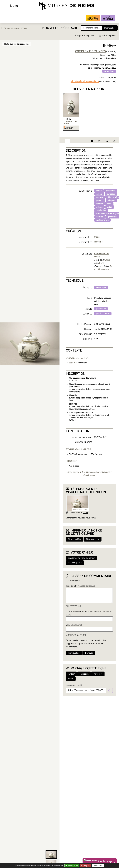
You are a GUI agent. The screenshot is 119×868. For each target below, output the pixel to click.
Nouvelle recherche (60, 28)
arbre (110, 207)
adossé (99, 207)
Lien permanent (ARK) (74, 685)
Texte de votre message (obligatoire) (81, 586)
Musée (108, 18)
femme (100, 204)
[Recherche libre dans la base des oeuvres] (91, 28)
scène (99, 191)
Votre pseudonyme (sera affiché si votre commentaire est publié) (89, 613)
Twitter (71, 674)
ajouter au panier (85, 36)
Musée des (93, 18)
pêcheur (100, 197)
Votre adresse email (74, 625)
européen (111, 194)
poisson (100, 201)
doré (107, 314)
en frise (100, 217)
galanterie (111, 191)
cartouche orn (102, 220)
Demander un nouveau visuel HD (80, 518)
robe (109, 204)
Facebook (84, 674)
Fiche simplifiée (75, 539)
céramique (109, 71)
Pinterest (98, 674)
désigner (111, 201)
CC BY (85, 513)
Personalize (98, 866)
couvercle (98, 242)
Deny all (86, 865)
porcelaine (101, 309)
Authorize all (72, 865)
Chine (107, 260)
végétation (101, 210)
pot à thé (68, 119)
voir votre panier (107, 36)
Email (71, 679)
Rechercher (110, 28)
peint (99, 314)
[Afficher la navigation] (7, 6)
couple (99, 194)
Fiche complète (93, 539)
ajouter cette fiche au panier (81, 558)
